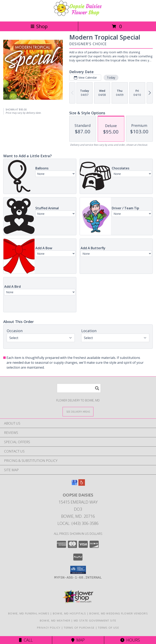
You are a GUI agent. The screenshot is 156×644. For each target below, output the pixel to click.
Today (111, 78)
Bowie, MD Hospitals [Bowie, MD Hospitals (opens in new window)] (69, 613)
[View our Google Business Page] (74, 484)
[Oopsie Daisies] (78, 16)
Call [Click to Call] (26, 640)
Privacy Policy (49, 628)
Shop (39, 26)
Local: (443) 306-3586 (78, 523)
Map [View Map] (78, 640)
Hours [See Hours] (130, 640)
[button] (78, 570)
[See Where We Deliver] (78, 411)
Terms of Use (108, 628)
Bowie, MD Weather (55, 620)
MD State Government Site (95, 620)
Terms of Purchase (79, 628)
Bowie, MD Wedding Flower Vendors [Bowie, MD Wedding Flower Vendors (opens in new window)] (119, 613)
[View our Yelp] (82, 484)
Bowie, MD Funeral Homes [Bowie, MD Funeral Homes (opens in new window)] (29, 613)
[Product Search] (79, 388)
